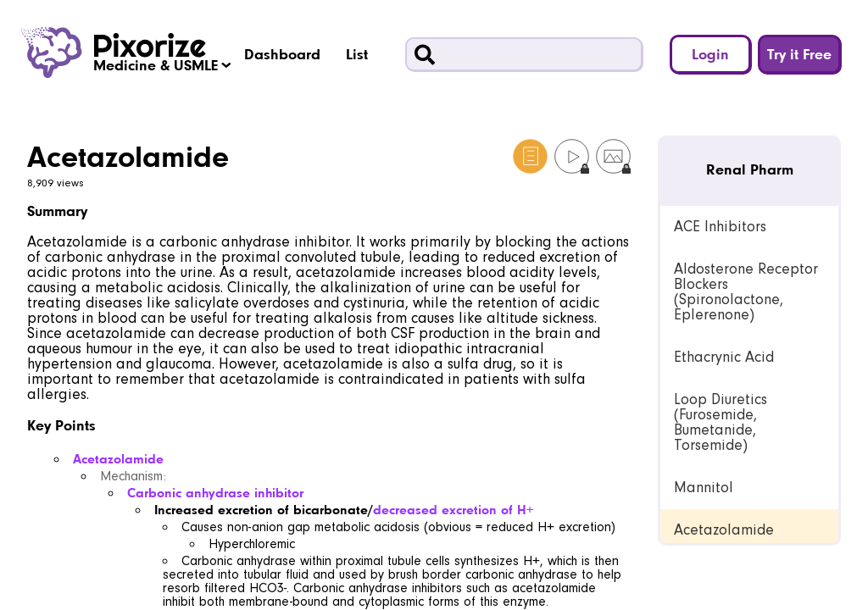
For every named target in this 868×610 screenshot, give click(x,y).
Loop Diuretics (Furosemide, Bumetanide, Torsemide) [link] (721, 422)
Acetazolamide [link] (724, 530)
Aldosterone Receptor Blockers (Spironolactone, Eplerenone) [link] (746, 292)
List (357, 54)
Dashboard (282, 54)
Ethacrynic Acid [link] (724, 357)
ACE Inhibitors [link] (720, 227)
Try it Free (799, 54)
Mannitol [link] (704, 488)
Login (710, 54)
